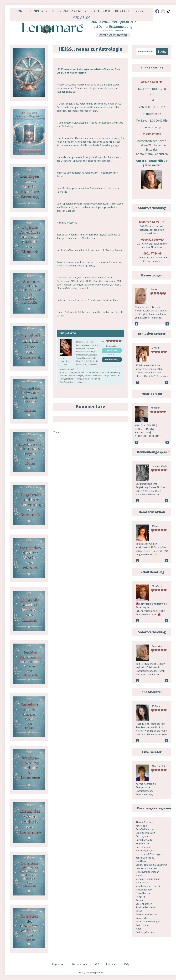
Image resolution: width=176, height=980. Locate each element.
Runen (139, 900)
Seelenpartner (144, 904)
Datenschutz (80, 964)
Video (139, 929)
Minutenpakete (144, 890)
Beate (154, 289)
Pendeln (140, 897)
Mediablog (82, 18)
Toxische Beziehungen (148, 922)
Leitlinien (112, 964)
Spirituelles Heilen (146, 907)
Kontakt (122, 11)
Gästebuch (101, 11)
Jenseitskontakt (145, 858)
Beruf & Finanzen (145, 829)
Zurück (57, 432)
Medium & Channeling (148, 879)
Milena (155, 526)
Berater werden (73, 11)
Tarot (139, 911)
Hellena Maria (159, 466)
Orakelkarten (143, 893)
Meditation (142, 883)
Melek (155, 646)
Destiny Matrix (144, 836)
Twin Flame (142, 925)
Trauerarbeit (143, 918)
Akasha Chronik (144, 822)
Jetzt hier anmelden (113, 35)
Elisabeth (157, 586)
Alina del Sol (158, 766)
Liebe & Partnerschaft (148, 872)
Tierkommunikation (147, 915)
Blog (139, 11)
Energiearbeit (143, 847)
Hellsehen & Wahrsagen (149, 854)
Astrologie (142, 826)
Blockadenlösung (145, 833)
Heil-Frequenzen (145, 851)
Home (20, 11)
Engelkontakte (144, 840)
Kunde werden (42, 11)
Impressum (59, 964)
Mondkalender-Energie (148, 886)
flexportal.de (98, 973)
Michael (155, 408)
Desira (155, 348)
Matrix (139, 875)
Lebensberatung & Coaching (151, 865)
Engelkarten (143, 844)
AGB (97, 964)
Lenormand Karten (146, 868)
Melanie (156, 706)
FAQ (127, 964)
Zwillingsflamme (145, 932)
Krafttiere (141, 861)
